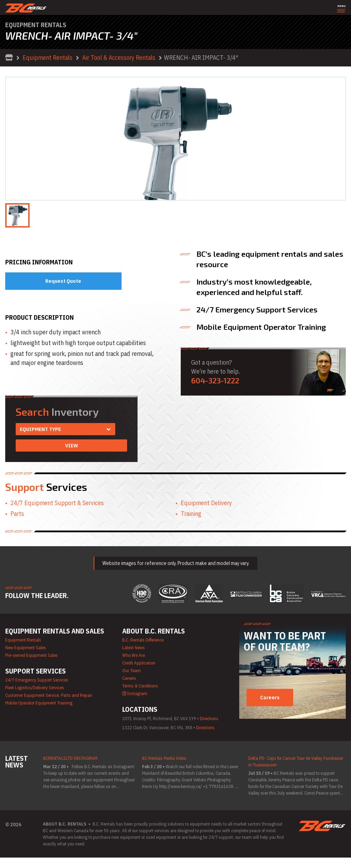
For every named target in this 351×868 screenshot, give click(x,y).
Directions (209, 729)
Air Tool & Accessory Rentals (119, 58)
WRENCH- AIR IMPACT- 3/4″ (201, 58)
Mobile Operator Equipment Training (39, 713)
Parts (17, 524)
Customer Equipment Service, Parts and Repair (49, 706)
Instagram (135, 704)
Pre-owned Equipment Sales (32, 666)
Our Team (131, 681)
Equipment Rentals (48, 58)
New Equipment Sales (26, 658)
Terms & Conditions (140, 696)
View (72, 456)
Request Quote (60, 290)
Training (191, 524)
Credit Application (139, 673)
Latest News (134, 658)
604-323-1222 (215, 390)
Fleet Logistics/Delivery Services (35, 698)
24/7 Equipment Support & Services (57, 513)
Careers (129, 689)
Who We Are (134, 666)
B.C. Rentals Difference (143, 650)
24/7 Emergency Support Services (37, 690)
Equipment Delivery (206, 513)
